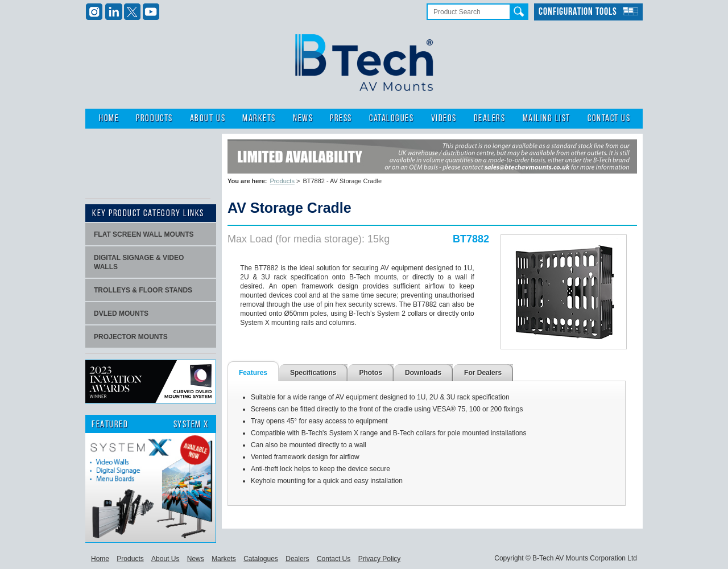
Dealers (490, 119)
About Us (208, 119)
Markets (259, 119)
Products (154, 119)
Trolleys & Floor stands (143, 290)
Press (341, 119)
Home (109, 119)
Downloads (423, 373)
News (303, 119)
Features (253, 373)
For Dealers (483, 373)
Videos (444, 119)
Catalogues (391, 119)
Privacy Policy (380, 559)
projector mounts (131, 337)
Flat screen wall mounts (144, 234)
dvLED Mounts (121, 314)
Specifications (313, 373)
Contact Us (609, 119)
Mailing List (547, 119)
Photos (371, 373)
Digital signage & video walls (139, 262)
